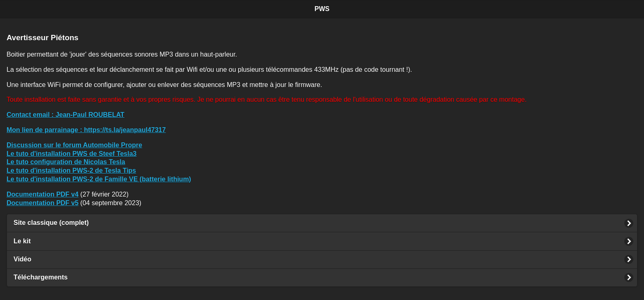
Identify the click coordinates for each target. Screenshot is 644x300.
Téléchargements (41, 277)
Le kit (22, 241)
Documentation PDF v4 (43, 194)
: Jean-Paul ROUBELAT (66, 115)
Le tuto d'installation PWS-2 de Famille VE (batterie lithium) (99, 179)
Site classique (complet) (51, 223)
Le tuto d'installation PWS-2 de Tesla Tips (71, 171)
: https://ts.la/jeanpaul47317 (86, 130)
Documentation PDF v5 (43, 203)
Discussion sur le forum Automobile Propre (74, 145)
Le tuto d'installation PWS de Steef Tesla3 (71, 154)
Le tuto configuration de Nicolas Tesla (66, 162)
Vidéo (22, 259)
